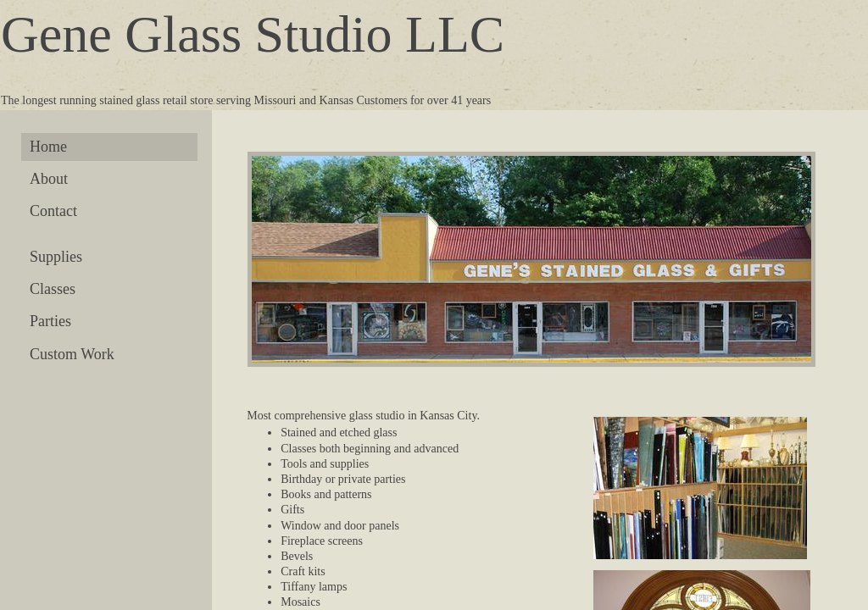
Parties (50, 321)
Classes (53, 289)
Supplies (56, 257)
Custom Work (72, 354)
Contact (53, 211)
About (49, 179)
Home (48, 147)
